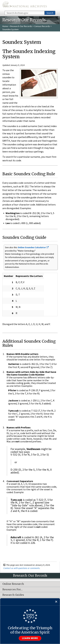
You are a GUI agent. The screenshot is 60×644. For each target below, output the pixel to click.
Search (50, 13)
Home (5, 26)
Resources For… (12, 590)
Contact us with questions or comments (22, 568)
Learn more (30, 638)
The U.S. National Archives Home (24, 5)
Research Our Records (21, 26)
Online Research (13, 584)
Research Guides (13, 595)
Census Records (42, 26)
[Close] (56, 602)
